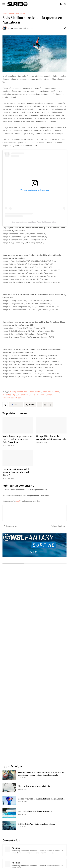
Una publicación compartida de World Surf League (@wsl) (35, 222)
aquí (18, 501)
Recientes (7, 395)
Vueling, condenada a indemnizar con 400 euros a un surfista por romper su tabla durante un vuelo (41, 774)
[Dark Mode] (61, 4)
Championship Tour (17, 13)
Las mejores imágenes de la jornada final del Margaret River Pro (16, 472)
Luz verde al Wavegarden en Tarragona (35, 811)
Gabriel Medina (35, 392)
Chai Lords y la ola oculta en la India (34, 786)
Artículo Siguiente (58, 526)
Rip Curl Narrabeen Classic (24, 395)
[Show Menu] (3, 4)
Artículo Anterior (10, 526)
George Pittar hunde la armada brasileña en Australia (51, 438)
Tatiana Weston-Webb (12, 398)
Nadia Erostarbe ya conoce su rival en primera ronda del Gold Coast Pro (17, 439)
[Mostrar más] (51, 405)
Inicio (5, 13)
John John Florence (51, 392)
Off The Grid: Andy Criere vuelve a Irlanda (37, 824)
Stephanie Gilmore (45, 395)
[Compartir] (65, 28)
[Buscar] (66, 4)
